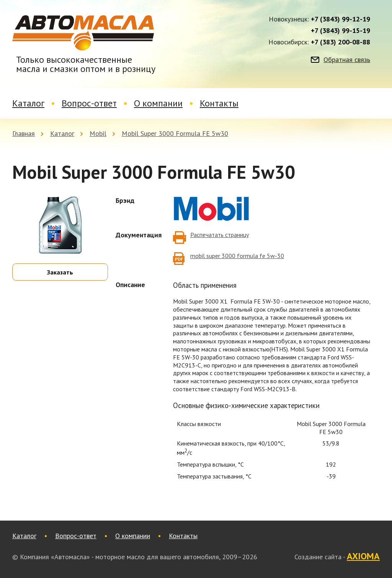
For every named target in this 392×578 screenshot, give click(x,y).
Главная (24, 133)
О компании (158, 103)
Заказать (60, 272)
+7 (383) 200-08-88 (341, 42)
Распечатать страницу (220, 235)
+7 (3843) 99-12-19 (341, 19)
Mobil (98, 133)
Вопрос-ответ (89, 103)
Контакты (219, 103)
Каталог (28, 103)
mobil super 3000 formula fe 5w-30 (237, 256)
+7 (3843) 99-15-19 (341, 31)
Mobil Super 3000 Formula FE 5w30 (175, 133)
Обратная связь (347, 60)
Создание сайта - (337, 557)
